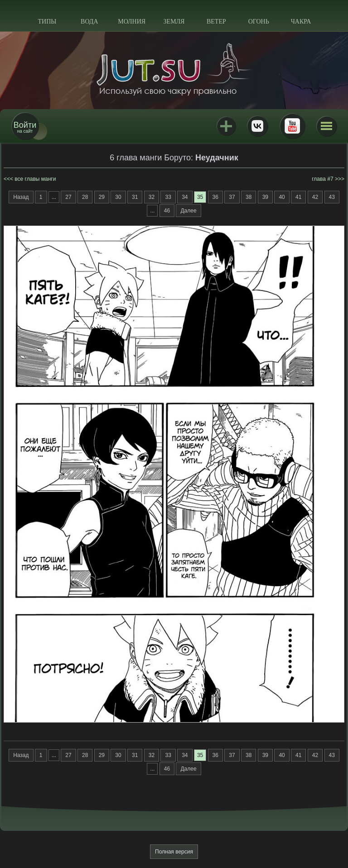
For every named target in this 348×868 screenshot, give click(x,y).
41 (298, 197)
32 (152, 197)
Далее (188, 211)
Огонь (259, 22)
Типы (47, 22)
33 (168, 197)
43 (332, 197)
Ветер (216, 22)
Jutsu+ (226, 126)
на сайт (25, 127)
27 (68, 197)
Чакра (301, 22)
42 (315, 197)
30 (118, 197)
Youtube (292, 126)
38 (249, 197)
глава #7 (322, 179)
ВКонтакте (257, 126)
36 (215, 197)
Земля (174, 22)
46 (167, 211)
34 (185, 197)
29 (102, 197)
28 (85, 197)
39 (265, 197)
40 (282, 197)
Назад (21, 197)
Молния (132, 22)
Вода (89, 22)
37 (232, 197)
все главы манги (35, 179)
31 (135, 197)
